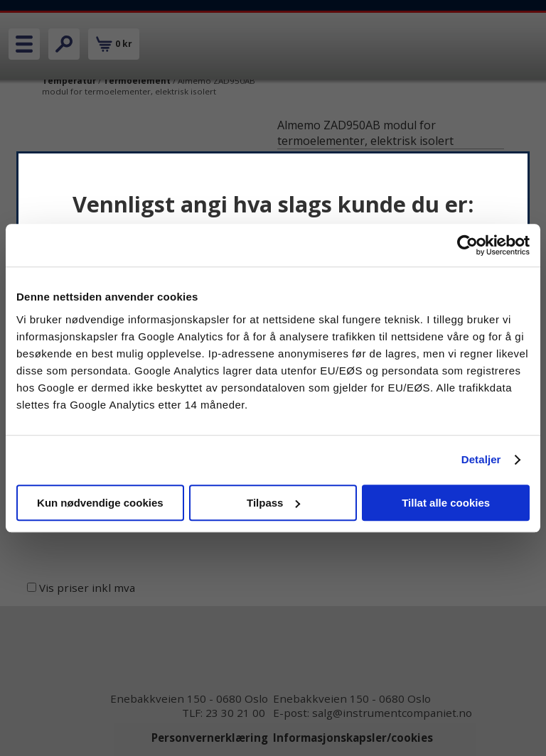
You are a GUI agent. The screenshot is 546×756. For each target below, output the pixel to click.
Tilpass (273, 503)
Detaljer (481, 459)
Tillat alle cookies (446, 503)
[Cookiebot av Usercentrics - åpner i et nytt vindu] (467, 245)
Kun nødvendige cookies (100, 503)
